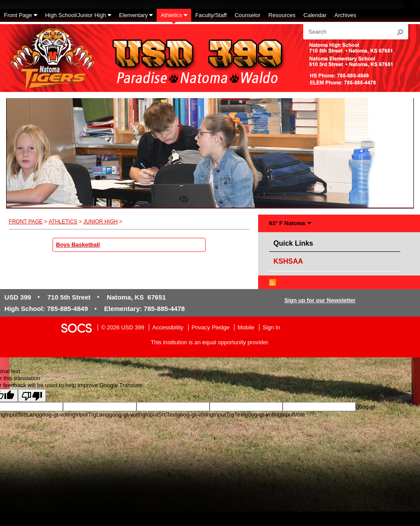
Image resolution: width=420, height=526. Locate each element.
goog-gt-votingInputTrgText (211, 415)
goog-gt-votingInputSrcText (143, 415)
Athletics (63, 222)
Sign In (271, 327)
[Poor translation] (32, 395)
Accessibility (168, 327)
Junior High (100, 222)
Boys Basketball (78, 245)
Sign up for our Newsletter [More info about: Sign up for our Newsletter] (320, 300)
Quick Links (296, 242)
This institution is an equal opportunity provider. (210, 342)
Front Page (26, 222)
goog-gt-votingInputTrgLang (74, 415)
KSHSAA (288, 261)
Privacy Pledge (211, 327)
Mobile (246, 327)
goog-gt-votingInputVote (275, 415)
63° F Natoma (287, 223)
